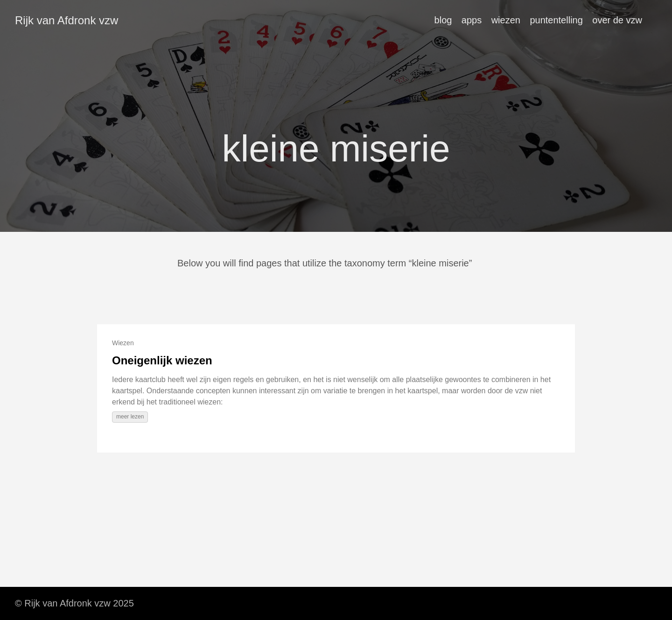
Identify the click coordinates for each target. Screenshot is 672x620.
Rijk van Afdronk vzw (66, 20)
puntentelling (556, 20)
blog (443, 20)
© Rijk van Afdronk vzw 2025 (74, 603)
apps (472, 20)
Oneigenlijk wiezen (162, 360)
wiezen (506, 20)
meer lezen (130, 417)
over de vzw (617, 20)
